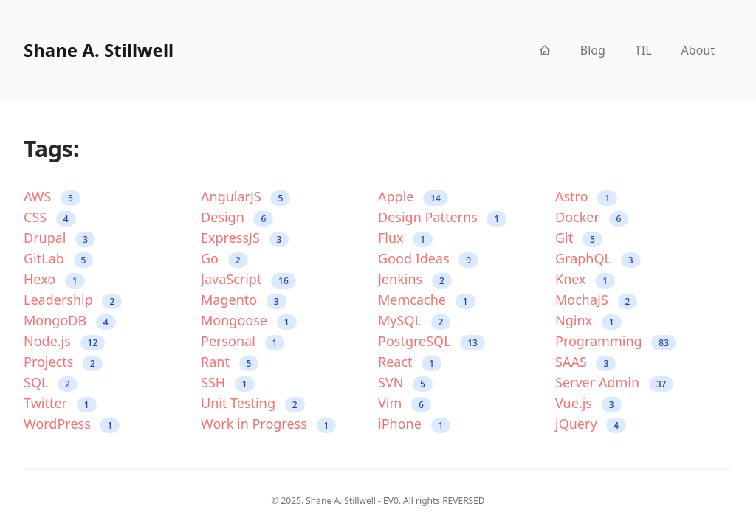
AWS (52, 197)
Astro (586, 197)
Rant (230, 362)
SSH (228, 383)
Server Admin (614, 383)
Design (237, 217)
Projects (63, 362)
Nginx (588, 321)
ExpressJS (245, 238)
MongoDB (70, 321)
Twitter (60, 403)
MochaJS (596, 300)
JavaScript (248, 279)
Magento (244, 300)
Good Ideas (428, 259)
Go (224, 259)
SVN (405, 383)
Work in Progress (268, 424)
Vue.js (588, 403)
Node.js (64, 341)
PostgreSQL (432, 341)
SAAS (585, 362)
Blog (593, 50)
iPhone (414, 424)
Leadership (73, 300)
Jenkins (415, 279)
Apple (413, 197)
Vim (405, 403)
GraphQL (598, 259)
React (410, 362)
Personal (243, 341)
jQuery (591, 424)
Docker (592, 217)
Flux (405, 238)
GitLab (58, 259)
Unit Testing (253, 403)
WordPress (72, 424)
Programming (616, 341)
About (698, 50)
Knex (585, 279)
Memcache (427, 300)
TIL (643, 50)
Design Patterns (442, 217)
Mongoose (249, 321)
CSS (50, 217)
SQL (51, 383)
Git (579, 238)
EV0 (391, 501)
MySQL (414, 321)
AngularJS (245, 197)
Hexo (54, 279)
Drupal (59, 238)
